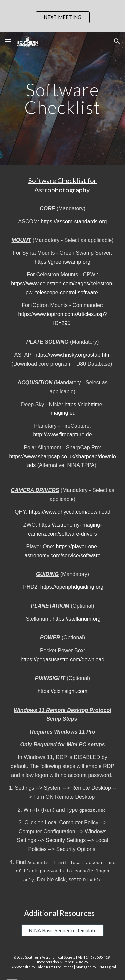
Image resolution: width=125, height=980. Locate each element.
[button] (8, 41)
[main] (63, 99)
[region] (62, 16)
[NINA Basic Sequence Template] (62, 930)
